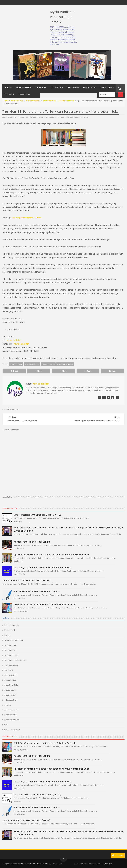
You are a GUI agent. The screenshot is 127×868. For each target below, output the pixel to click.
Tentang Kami (73, 88)
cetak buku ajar (17, 101)
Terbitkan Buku (107, 88)
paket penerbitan (11, 700)
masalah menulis (11, 680)
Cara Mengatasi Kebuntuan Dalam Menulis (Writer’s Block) (42, 568)
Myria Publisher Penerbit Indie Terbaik (62, 17)
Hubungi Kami (89, 88)
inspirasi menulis (11, 675)
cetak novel (9, 670)
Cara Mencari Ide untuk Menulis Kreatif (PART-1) (26, 581)
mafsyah (109, 864)
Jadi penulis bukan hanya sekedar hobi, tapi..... (37, 592)
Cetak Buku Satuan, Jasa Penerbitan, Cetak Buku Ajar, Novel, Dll (45, 604)
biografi (7, 635)
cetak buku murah (11, 655)
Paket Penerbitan (24, 88)
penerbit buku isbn (11, 710)
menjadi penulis (10, 690)
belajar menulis (10, 630)
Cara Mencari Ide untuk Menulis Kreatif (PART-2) (37, 515)
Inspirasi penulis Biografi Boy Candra (32, 542)
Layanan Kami (57, 88)
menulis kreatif (10, 695)
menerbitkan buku (33, 101)
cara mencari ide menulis (14, 640)
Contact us (118, 855)
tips (6, 725)
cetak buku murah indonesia (15, 660)
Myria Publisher (14, 340)
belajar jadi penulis (12, 625)
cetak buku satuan (11, 665)
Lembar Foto (24, 94)
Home (8, 88)
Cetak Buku (41, 88)
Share (39, 371)
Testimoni (9, 94)
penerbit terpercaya (66, 101)
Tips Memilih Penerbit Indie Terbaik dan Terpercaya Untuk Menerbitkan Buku (51, 555)
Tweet (14, 371)
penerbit (8, 705)
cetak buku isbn (10, 650)
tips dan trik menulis (12, 730)
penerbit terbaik (49, 101)
